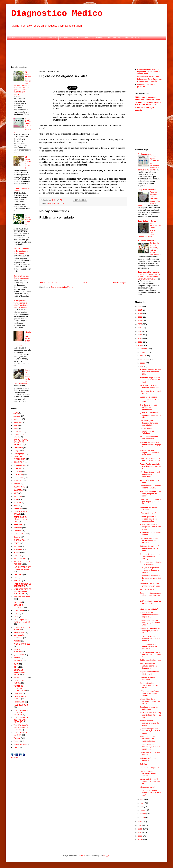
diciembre (144, 349)
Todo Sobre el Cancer (147, 221)
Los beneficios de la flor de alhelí (28, 221)
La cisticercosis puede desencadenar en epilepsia (149, 540)
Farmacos (18, 528)
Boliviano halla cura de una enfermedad (21, 277)
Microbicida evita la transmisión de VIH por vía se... (150, 701)
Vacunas (17, 738)
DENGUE (17, 481)
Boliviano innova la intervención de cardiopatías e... (147, 739)
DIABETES (18, 490)
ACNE (16, 413)
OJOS (16, 617)
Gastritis (17, 537)
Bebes (16, 429)
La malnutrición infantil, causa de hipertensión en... (150, 781)
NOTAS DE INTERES (56, 204)
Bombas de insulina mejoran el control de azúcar (149, 723)
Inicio (85, 283)
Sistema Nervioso (21, 678)
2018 (140, 331)
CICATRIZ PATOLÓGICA (19, 458)
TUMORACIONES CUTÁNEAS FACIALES (21, 712)
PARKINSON (19, 632)
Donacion (17, 502)
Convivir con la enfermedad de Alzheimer (147, 431)
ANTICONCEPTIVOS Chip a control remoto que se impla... (150, 715)
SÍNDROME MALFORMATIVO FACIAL (21, 672)
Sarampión (18, 661)
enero (143, 817)
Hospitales (18, 549)
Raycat (82, 855)
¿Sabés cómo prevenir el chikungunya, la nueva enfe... (150, 731)
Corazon (64, 38)
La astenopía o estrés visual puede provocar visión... (150, 399)
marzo (143, 810)
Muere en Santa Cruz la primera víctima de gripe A (150, 445)
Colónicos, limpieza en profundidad (149, 708)
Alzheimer (18, 419)
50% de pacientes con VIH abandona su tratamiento (150, 474)
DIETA (16, 493)
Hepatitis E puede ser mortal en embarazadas (150, 387)
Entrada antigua (119, 283)
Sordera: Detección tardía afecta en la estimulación (21, 251)
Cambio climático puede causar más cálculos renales (149, 685)
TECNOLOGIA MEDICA (19, 682)
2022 (140, 317)
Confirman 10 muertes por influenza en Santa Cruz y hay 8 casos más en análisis (149, 79)
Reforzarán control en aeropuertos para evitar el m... (150, 527)
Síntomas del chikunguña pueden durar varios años (150, 548)
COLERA (17, 468)
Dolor (16, 499)
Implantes (17, 556)
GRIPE (16, 543)
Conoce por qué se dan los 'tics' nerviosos (150, 563)
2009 (140, 836)
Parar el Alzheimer (147, 589)
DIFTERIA (18, 496)
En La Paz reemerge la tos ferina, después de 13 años (150, 494)
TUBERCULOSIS (21, 705)
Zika (15, 747)
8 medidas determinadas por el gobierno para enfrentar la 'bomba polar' (149, 72)
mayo (143, 803)
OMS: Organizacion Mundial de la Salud (22, 621)
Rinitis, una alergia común (150, 660)
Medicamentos (144, 154)
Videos (16, 741)
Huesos (17, 552)
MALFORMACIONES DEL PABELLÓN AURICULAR (22, 591)
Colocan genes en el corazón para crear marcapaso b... (148, 519)
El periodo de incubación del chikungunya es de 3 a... (150, 578)
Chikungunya (19, 454)
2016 (140, 338)
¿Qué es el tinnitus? (148, 513)
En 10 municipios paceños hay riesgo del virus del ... (150, 603)
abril (142, 807)
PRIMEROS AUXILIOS (18, 650)
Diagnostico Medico (57, 13)
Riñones (17, 658)
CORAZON (18, 474)
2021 (140, 321)
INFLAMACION (20, 559)
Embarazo (77, 38)
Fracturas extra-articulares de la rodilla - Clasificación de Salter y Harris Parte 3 (149, 277)
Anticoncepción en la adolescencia (148, 759)
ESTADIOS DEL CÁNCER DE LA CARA (20, 519)
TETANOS (18, 693)
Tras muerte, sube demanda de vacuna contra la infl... (149, 423)
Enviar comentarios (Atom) (62, 287)
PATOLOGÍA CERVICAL (19, 637)
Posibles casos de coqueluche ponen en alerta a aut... (149, 452)
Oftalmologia (19, 610)
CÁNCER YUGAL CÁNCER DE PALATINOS (21, 442)
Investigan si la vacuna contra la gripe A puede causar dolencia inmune (22, 304)
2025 (140, 306)
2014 (140, 345)
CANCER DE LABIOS (19, 436)
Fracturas (17, 531)
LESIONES (18, 575)
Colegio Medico (20, 465)
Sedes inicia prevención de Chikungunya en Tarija (150, 585)
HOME (12, 38)
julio (142, 366)
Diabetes (52, 38)
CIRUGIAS (18, 462)
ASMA (16, 425)
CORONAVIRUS (26, 38)
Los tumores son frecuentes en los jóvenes (148, 773)
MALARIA (18, 581)
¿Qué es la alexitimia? (149, 609)
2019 (140, 328)
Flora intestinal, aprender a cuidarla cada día (150, 487)
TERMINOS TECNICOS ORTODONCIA (20, 688)
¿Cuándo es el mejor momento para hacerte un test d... (150, 639)
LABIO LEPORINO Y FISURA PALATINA (22, 568)
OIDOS (16, 613)
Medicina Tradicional (22, 597)
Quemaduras (114, 38)
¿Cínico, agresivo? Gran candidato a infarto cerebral (149, 693)
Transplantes (19, 702)
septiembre (145, 359)
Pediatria (100, 38)
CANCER (17, 432)
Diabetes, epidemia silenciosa (147, 679)
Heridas (89, 38)
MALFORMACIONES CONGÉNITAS (22, 585)
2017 (140, 335)
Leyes (16, 578)
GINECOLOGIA (20, 540)
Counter (14, 758)
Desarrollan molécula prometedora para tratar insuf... (150, 793)
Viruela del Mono (131, 38)
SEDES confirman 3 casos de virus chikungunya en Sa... (150, 654)
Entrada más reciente (49, 283)
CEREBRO (18, 447)
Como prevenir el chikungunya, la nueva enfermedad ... (150, 747)
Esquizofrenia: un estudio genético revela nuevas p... (150, 466)
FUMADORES (19, 534)
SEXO (16, 664)
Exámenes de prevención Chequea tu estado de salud (150, 380)
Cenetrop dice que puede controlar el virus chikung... (150, 556)
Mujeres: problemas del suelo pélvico (149, 673)
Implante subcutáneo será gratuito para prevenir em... (150, 502)
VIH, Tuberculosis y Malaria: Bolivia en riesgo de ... (148, 666)
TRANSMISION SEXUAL (20, 698)
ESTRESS (18, 524)
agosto (143, 363)
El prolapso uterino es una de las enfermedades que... (150, 372)
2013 (140, 822)
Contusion (18, 471)
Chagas (17, 451)
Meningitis (18, 602)
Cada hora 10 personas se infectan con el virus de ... (150, 595)
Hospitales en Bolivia (147, 190)
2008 (140, 840)
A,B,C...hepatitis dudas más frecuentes (149, 438)
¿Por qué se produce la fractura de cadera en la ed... (150, 415)
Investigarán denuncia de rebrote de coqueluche (150, 459)
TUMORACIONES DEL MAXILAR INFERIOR (21, 720)
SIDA (16, 667)
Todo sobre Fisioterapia (148, 272)
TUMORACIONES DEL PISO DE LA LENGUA (21, 727)
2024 (140, 310)
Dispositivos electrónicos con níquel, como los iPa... (150, 631)
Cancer (41, 38)
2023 (140, 313)
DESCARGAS (19, 487)
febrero (143, 814)
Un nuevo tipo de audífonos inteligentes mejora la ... (149, 615)
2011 (140, 829)
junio (142, 799)
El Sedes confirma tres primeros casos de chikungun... (149, 646)
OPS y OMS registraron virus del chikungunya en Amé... (149, 570)
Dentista (17, 484)
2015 (140, 342)
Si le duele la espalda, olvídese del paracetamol (148, 407)
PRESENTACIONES (22, 644)
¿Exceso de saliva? (147, 787)
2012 (140, 825)
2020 (140, 324)
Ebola (16, 506)
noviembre (145, 352)
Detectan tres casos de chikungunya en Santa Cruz (150, 623)
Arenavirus (18, 422)
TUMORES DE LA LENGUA (21, 734)
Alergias (17, 416)
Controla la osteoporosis (149, 768)
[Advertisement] (86, 53)
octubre (143, 356)
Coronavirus (18, 478)
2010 (140, 832)
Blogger (106, 855)
